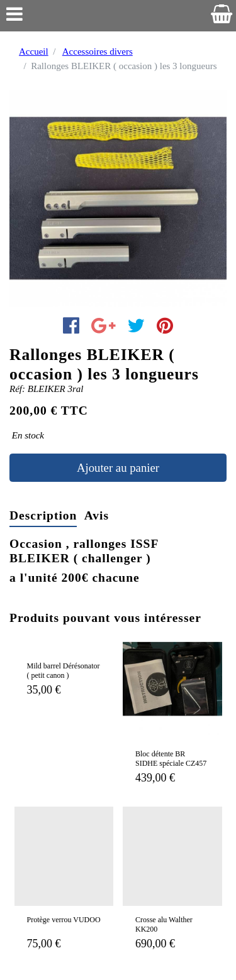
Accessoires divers (98, 52)
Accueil (34, 52)
